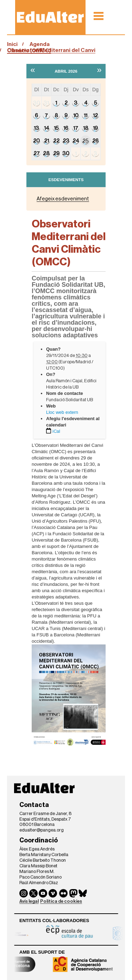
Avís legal (29, 901)
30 (37, 103)
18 (86, 128)
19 (95, 128)
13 (36, 128)
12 (95, 115)
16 (66, 128)
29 (56, 153)
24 (76, 141)
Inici (12, 44)
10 (76, 115)
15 (56, 128)
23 (66, 141)
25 (86, 141)
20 (36, 141)
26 (95, 141)
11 (86, 115)
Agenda (40, 44)
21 (46, 141)
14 (46, 128)
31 (46, 103)
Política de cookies (61, 901)
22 (56, 141)
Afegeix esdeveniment (63, 199)
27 (37, 153)
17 (76, 128)
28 (46, 153)
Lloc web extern (62, 412)
